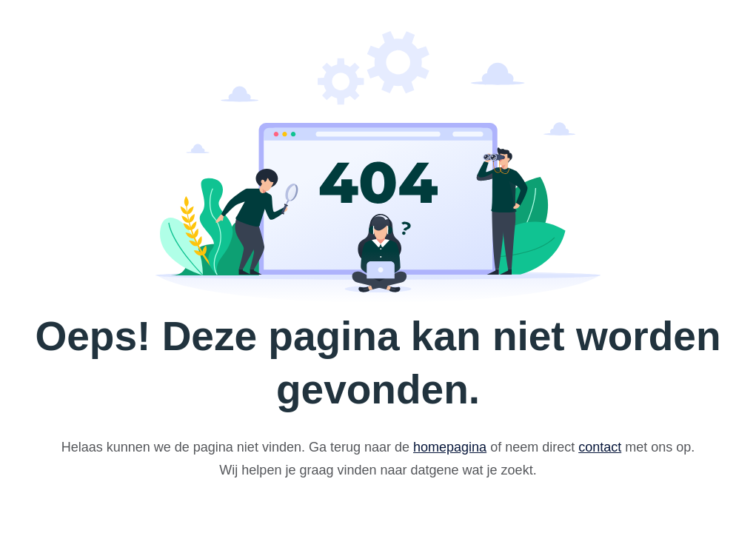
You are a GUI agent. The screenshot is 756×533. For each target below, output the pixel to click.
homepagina (450, 447)
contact (600, 447)
